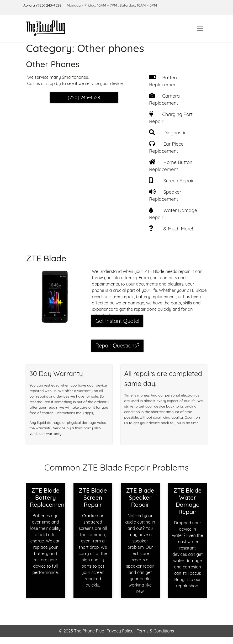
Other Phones (53, 64)
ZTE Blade (46, 258)
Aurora (29, 5)
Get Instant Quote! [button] (117, 321)
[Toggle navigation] (200, 28)
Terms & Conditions (155, 631)
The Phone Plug (89, 631)
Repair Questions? (118, 345)
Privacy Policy (120, 631)
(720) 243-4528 (49, 5)
